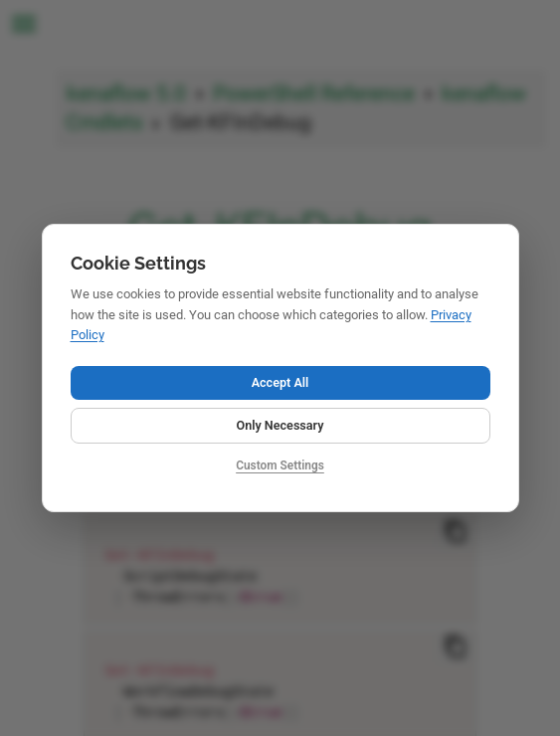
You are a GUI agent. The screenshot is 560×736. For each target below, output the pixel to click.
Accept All (280, 382)
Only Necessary (280, 425)
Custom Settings (280, 465)
